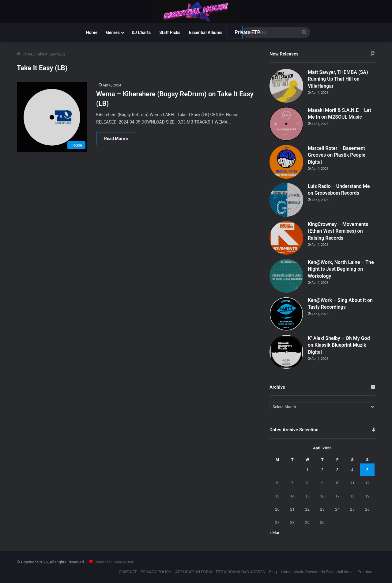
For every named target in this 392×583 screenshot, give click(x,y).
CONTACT (128, 572)
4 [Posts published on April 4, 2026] (352, 470)
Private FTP (239, 32)
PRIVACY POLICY (156, 572)
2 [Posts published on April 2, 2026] (322, 470)
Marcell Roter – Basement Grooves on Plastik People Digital (337, 155)
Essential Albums (206, 32)
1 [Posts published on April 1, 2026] (307, 470)
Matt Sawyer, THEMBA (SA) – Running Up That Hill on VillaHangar (340, 79)
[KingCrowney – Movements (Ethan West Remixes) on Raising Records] (286, 238)
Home (92, 32)
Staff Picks (170, 32)
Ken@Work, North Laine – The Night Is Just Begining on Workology (341, 269)
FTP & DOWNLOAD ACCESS (240, 572)
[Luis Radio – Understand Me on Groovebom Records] (286, 200)
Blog (273, 572)
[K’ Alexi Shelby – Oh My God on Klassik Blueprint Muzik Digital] (286, 352)
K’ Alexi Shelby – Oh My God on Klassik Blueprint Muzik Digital (339, 345)
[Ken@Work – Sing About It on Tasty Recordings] (286, 314)
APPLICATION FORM (194, 572)
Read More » (116, 139)
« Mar (274, 533)
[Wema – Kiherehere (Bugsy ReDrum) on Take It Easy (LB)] (53, 117)
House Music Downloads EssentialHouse (317, 572)
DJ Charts (141, 32)
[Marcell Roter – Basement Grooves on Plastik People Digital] (286, 162)
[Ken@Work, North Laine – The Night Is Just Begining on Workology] (286, 276)
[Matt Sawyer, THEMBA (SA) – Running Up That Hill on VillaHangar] (286, 86)
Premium (366, 572)
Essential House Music (114, 562)
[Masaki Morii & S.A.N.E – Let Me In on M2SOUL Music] (286, 124)
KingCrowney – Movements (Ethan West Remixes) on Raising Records (338, 231)
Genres (113, 32)
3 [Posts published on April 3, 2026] (337, 470)
